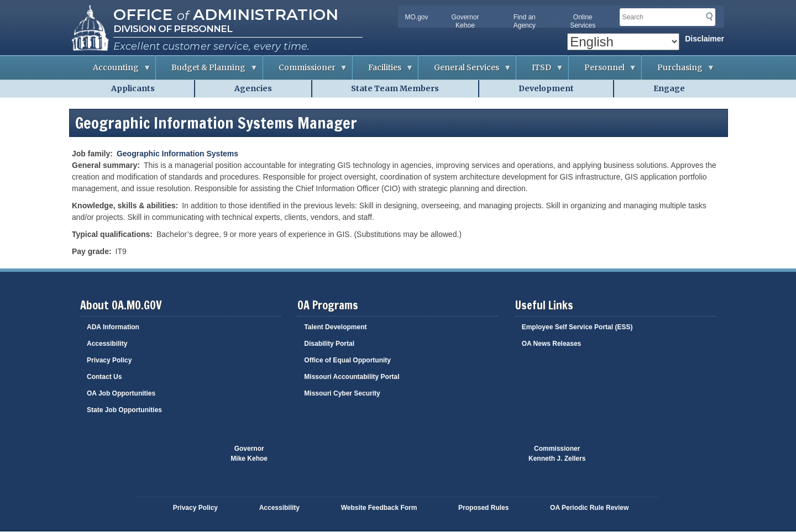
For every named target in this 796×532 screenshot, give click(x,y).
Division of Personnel (173, 29)
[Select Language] (623, 42)
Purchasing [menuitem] (678, 71)
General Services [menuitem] (465, 71)
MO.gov (416, 17)
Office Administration (226, 14)
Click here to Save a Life (463, 459)
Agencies (253, 88)
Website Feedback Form (379, 508)
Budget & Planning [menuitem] (207, 71)
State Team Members (395, 88)
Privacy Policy (109, 360)
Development (546, 88)
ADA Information (113, 327)
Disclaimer (705, 39)
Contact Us (104, 377)
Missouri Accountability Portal (352, 377)
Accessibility (107, 344)
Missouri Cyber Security (342, 393)
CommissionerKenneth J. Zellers (557, 454)
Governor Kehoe (465, 21)
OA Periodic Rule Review (589, 508)
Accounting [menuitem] (114, 71)
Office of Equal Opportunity (347, 360)
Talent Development (335, 327)
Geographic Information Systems (177, 154)
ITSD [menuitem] (540, 71)
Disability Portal (329, 344)
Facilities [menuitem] (383, 71)
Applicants (133, 88)
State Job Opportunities (124, 410)
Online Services (583, 21)
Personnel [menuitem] (603, 71)
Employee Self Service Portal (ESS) (577, 327)
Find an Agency (525, 21)
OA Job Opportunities (121, 393)
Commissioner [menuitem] (305, 71)
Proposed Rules (483, 508)
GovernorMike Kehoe (249, 454)
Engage (669, 88)
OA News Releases (552, 344)
